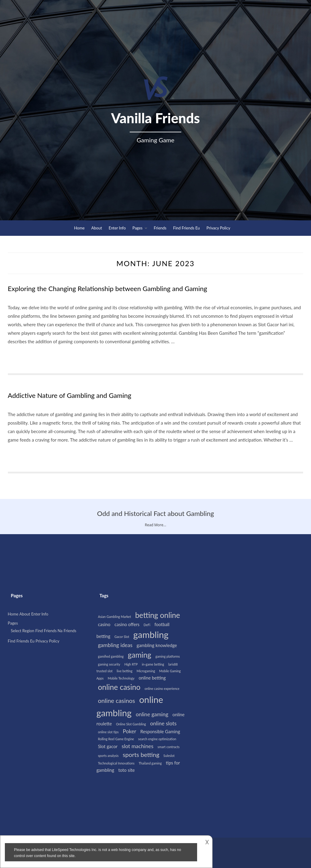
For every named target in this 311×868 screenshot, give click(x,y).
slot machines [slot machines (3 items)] (138, 746)
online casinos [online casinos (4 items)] (116, 700)
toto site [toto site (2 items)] (127, 770)
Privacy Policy (218, 228)
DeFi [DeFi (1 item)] (147, 625)
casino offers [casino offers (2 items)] (127, 624)
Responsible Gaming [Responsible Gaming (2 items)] (160, 731)
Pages (137, 228)
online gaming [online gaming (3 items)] (152, 714)
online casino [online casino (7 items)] (119, 687)
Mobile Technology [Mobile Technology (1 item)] (121, 678)
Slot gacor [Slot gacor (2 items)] (108, 746)
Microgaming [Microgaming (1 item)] (146, 671)
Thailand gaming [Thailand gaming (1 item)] (150, 763)
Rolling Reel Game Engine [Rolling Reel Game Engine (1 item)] (116, 739)
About (97, 228)
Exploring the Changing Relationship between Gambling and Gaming (108, 288)
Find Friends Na (49, 630)
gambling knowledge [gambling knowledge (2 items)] (157, 645)
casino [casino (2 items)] (104, 624)
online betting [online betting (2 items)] (152, 678)
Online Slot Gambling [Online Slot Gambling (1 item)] (131, 724)
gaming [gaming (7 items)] (140, 655)
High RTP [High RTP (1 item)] (131, 664)
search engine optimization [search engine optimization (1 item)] (157, 739)
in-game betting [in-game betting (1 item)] (153, 664)
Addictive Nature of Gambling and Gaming (70, 395)
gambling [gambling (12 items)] (151, 634)
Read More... (155, 525)
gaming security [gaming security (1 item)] (109, 664)
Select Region (23, 630)
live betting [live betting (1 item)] (125, 671)
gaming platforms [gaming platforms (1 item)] (168, 656)
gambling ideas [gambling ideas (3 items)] (115, 645)
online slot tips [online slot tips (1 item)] (108, 732)
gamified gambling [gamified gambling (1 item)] (111, 656)
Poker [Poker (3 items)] (129, 731)
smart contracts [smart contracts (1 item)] (169, 747)
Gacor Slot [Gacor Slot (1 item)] (122, 637)
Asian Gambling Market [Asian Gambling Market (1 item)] (114, 617)
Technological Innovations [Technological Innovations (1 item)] (116, 763)
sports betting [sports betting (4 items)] (141, 754)
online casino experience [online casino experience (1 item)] (162, 688)
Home (79, 228)
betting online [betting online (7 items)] (158, 615)
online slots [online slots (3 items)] (163, 723)
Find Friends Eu (186, 228)
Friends (160, 228)
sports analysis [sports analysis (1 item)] (108, 756)
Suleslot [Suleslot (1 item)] (169, 756)
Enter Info (117, 228)
